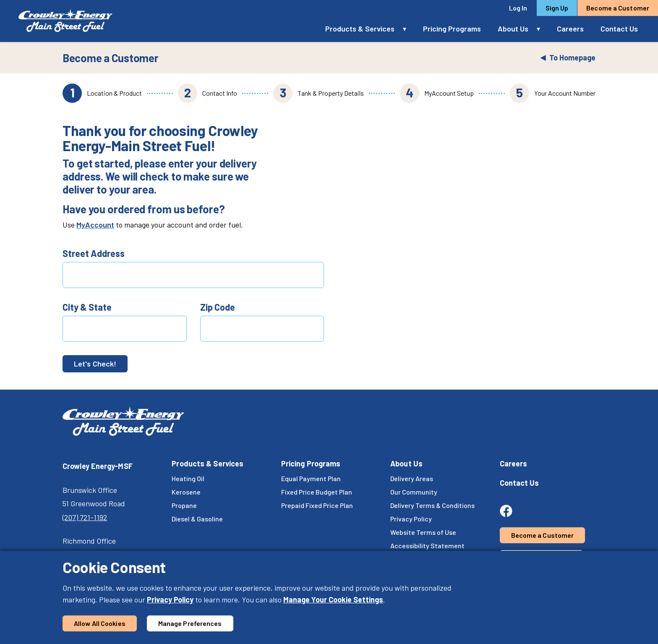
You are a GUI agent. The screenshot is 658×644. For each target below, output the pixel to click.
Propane (184, 505)
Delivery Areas (412, 478)
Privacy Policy (170, 599)
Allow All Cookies (100, 623)
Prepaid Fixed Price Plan (317, 505)
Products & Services (360, 29)
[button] (409, 29)
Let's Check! (95, 364)
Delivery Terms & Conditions (432, 505)
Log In (518, 8)
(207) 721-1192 (85, 517)
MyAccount (95, 225)
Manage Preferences (190, 623)
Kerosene (186, 492)
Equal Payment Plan (311, 478)
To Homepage (568, 58)
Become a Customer (618, 8)
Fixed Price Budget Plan (317, 492)
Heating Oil (188, 478)
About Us (513, 29)
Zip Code (218, 307)
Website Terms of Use (423, 532)
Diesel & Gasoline (197, 519)
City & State (87, 307)
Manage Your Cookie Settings (333, 599)
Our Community (414, 492)
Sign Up (557, 8)
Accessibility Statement (427, 546)
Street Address (94, 253)
